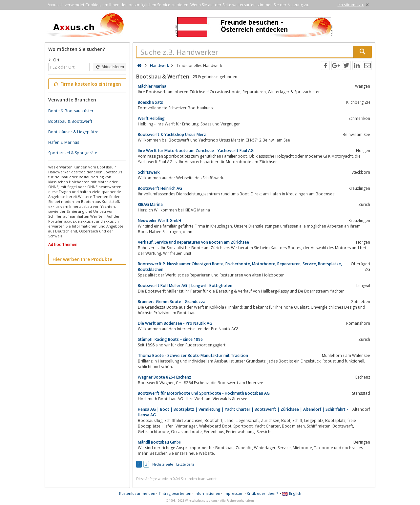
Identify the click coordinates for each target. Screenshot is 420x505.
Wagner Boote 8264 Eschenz (165, 377)
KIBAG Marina (150, 204)
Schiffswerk (149, 172)
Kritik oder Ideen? (262, 493)
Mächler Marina (152, 86)
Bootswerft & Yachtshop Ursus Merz (172, 134)
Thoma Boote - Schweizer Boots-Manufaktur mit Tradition (193, 355)
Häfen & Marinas (64, 142)
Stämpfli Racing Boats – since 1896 (170, 339)
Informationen (207, 493)
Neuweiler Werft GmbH (159, 220)
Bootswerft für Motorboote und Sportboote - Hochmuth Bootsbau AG (204, 393)
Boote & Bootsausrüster (71, 111)
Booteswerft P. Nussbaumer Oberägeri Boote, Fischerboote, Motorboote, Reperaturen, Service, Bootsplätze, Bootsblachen (240, 267)
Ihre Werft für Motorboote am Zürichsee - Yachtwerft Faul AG (196, 151)
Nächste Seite (163, 464)
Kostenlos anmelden (137, 493)
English (292, 493)
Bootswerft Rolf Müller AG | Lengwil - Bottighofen (185, 285)
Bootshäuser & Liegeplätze (73, 132)
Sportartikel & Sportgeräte (73, 153)
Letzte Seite (185, 464)
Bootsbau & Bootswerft (70, 121)
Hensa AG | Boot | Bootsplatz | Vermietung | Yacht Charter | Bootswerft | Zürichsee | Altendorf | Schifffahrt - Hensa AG (243, 412)
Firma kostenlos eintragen (87, 84)
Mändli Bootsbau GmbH (160, 442)
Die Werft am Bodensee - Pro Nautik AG (175, 323)
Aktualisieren (110, 67)
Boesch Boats (150, 102)
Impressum (233, 493)
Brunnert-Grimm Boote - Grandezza (172, 302)
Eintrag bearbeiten (175, 493)
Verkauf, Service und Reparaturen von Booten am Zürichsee (193, 242)
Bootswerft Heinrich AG (160, 188)
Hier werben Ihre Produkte (82, 259)
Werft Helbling (151, 118)
